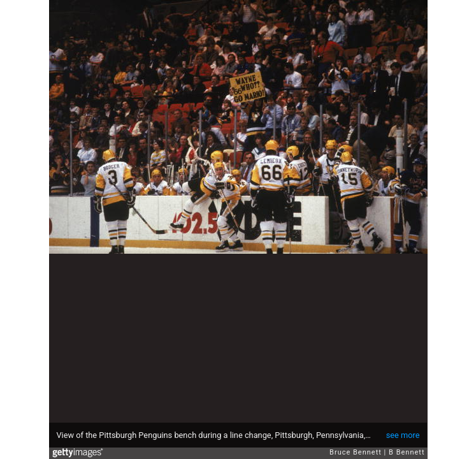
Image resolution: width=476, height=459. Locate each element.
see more (403, 435)
